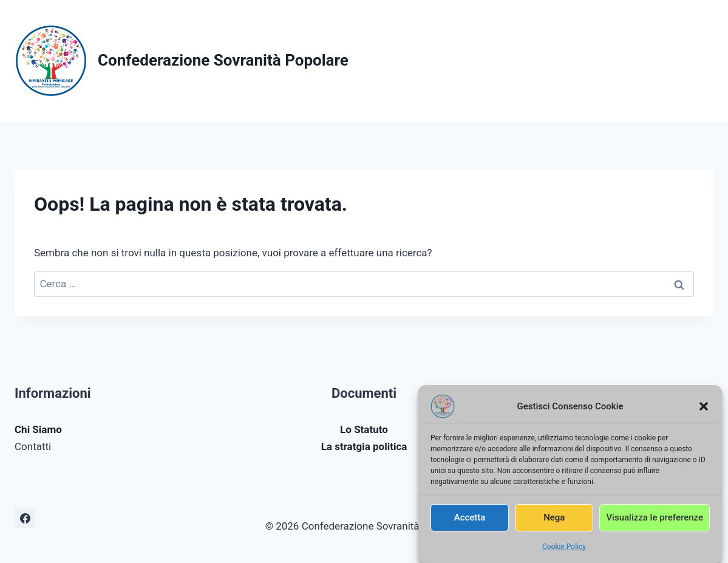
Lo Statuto (364, 429)
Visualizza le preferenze (655, 520)
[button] (704, 409)
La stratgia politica (364, 446)
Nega (554, 520)
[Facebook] (25, 518)
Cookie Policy (564, 550)
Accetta (470, 520)
